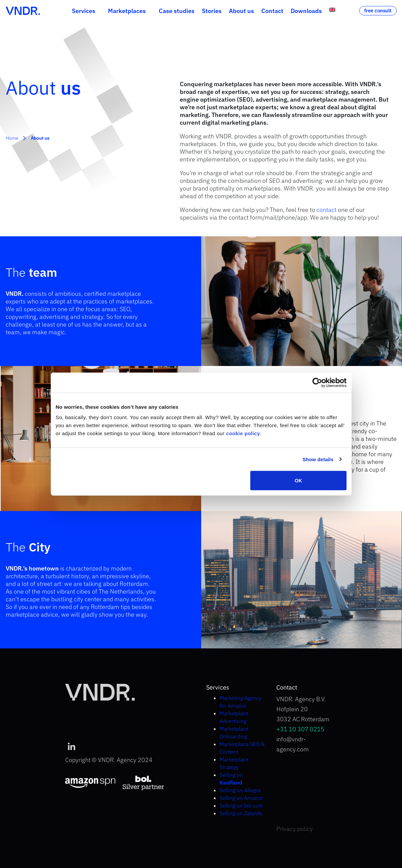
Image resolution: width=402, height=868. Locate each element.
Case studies (177, 11)
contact (326, 210)
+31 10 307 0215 (300, 729)
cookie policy (243, 433)
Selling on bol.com (241, 805)
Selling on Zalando (241, 813)
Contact (272, 11)
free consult (378, 11)
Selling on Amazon (241, 798)
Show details (318, 459)
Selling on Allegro (240, 790)
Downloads (306, 11)
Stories (212, 11)
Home (12, 138)
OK (299, 480)
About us (241, 11)
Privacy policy (295, 829)
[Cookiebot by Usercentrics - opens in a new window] (317, 382)
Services (84, 11)
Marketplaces (127, 11)
